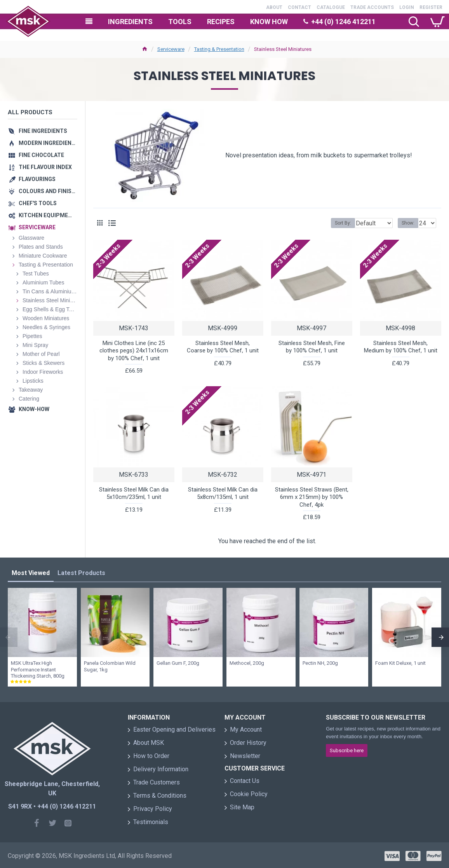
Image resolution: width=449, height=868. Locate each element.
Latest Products (81, 573)
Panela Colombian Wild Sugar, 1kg (110, 666)
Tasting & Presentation (219, 49)
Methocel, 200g (247, 663)
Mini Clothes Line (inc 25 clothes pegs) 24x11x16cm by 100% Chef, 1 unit (134, 351)
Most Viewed (31, 573)
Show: (410, 223)
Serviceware (171, 49)
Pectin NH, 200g (320, 663)
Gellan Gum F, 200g (178, 663)
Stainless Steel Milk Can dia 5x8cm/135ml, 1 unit (223, 493)
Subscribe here (347, 750)
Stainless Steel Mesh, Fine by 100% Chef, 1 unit (312, 347)
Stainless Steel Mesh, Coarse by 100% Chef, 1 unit (223, 347)
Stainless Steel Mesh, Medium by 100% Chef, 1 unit (401, 347)
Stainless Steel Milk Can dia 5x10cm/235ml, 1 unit (134, 493)
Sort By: (337, 223)
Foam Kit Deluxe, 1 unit (400, 663)
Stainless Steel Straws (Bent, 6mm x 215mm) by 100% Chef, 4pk (312, 497)
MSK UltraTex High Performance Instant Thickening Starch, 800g (38, 670)
